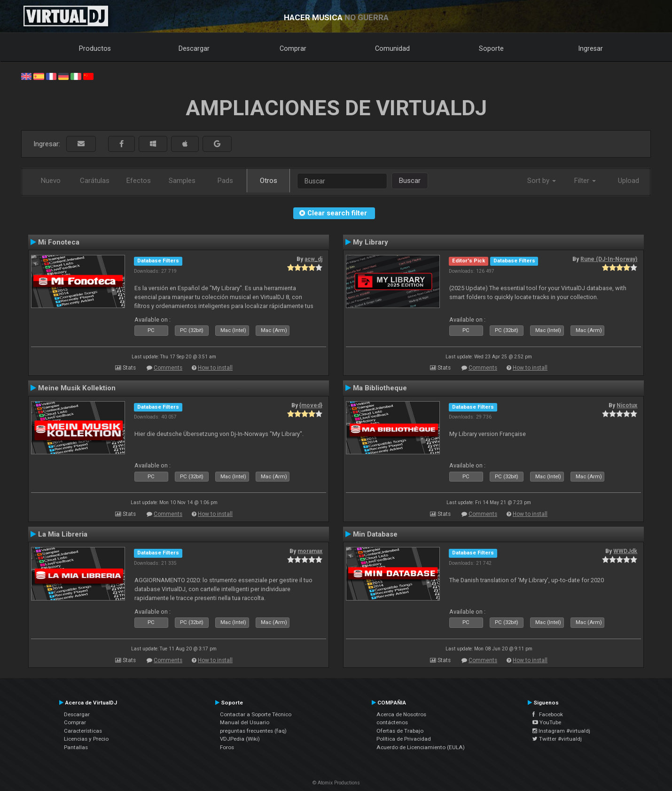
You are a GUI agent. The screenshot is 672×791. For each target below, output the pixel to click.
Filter (585, 181)
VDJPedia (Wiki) (240, 739)
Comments (168, 368)
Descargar (194, 48)
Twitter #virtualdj (557, 739)
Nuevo (51, 181)
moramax (310, 551)
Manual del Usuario (245, 722)
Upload (629, 181)
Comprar (293, 48)
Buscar (410, 181)
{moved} (311, 405)
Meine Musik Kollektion (77, 388)
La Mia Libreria (63, 534)
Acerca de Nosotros (401, 714)
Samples (182, 181)
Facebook (548, 714)
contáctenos (392, 722)
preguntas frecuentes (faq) (253, 731)
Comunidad (392, 48)
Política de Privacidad (404, 739)
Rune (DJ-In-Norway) (609, 259)
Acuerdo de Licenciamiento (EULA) (421, 747)
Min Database (375, 534)
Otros (269, 181)
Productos (95, 48)
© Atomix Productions (336, 783)
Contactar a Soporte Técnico (256, 714)
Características (83, 731)
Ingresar (591, 48)
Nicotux (627, 405)
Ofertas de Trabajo (400, 731)
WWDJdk (625, 551)
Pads (225, 181)
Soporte (491, 48)
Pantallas (76, 747)
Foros (227, 747)
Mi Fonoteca (59, 242)
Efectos (139, 181)
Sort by (542, 181)
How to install (215, 368)
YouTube (547, 722)
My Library (371, 242)
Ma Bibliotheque (380, 388)
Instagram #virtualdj (561, 731)
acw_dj (313, 259)
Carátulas (95, 181)
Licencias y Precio (86, 739)
